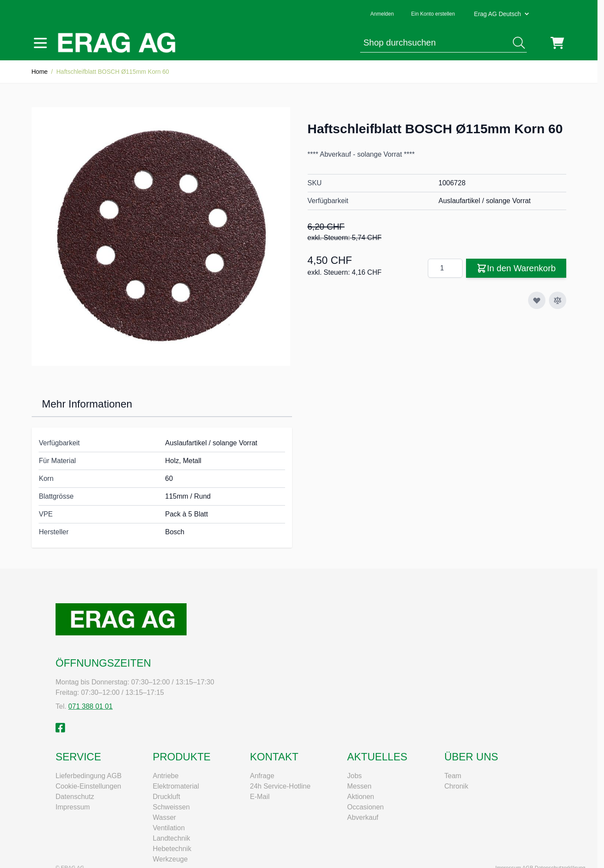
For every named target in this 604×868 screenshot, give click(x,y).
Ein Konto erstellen (433, 14)
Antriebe (166, 776)
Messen (359, 786)
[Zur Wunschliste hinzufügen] (537, 300)
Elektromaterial (176, 786)
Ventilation (169, 828)
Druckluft (166, 797)
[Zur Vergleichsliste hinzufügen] (558, 300)
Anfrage (262, 776)
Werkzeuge (170, 859)
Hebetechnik (172, 849)
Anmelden (382, 14)
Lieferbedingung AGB (89, 776)
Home (40, 72)
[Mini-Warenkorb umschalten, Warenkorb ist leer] (557, 43)
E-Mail (260, 797)
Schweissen (171, 807)
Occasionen (366, 807)
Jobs (355, 776)
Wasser (164, 817)
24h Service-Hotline (280, 786)
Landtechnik (171, 838)
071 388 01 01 (90, 706)
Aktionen (361, 797)
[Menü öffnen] (40, 43)
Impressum (73, 807)
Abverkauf (363, 817)
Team (453, 776)
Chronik (456, 786)
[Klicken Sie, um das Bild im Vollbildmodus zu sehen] (161, 237)
